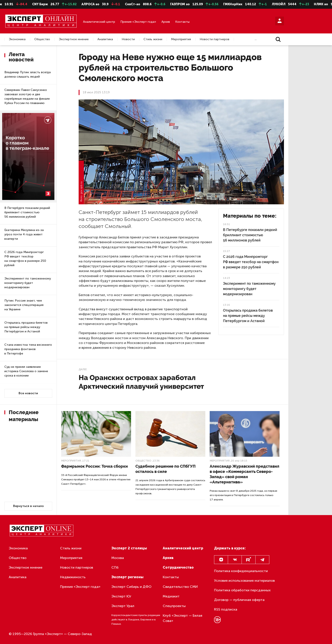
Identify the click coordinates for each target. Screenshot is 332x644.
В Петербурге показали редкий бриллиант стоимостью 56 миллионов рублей (27, 212)
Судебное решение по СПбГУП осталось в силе (165, 469)
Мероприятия (181, 39)
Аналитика (105, 39)
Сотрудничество (178, 567)
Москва (118, 558)
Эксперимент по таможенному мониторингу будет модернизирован (28, 283)
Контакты (182, 22)
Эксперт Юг (121, 596)
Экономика (17, 39)
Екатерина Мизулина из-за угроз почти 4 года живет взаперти (24, 234)
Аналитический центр (99, 22)
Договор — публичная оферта (239, 600)
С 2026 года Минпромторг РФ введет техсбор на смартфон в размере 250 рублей (25, 259)
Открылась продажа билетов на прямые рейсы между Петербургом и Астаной (26, 327)
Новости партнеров (214, 39)
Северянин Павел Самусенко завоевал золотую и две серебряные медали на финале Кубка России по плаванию (27, 96)
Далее (83, 369)
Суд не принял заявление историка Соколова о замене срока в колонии (26, 371)
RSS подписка (226, 609)
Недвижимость (73, 577)
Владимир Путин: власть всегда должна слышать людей (28, 74)
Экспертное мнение (74, 39)
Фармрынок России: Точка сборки (94, 466)
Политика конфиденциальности (241, 571)
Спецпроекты (174, 606)
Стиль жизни (153, 39)
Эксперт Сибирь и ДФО (131, 587)
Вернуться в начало (28, 506)
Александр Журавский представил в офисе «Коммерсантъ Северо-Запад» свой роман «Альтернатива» (245, 474)
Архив (166, 22)
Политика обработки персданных (242, 590)
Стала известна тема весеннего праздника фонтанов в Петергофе (28, 349)
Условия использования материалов (244, 581)
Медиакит (171, 596)
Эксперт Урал (123, 606)
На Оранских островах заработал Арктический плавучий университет (141, 382)
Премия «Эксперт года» (138, 22)
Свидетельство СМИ (180, 587)
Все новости (28, 393)
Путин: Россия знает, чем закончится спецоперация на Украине (24, 305)
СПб (115, 567)
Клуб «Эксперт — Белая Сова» (182, 618)
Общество (42, 39)
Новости (128, 39)
